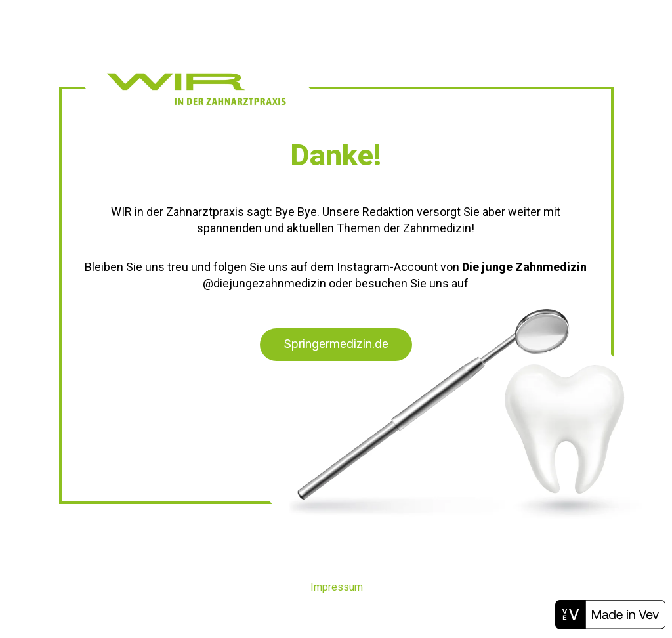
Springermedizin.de (336, 344)
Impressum (337, 587)
